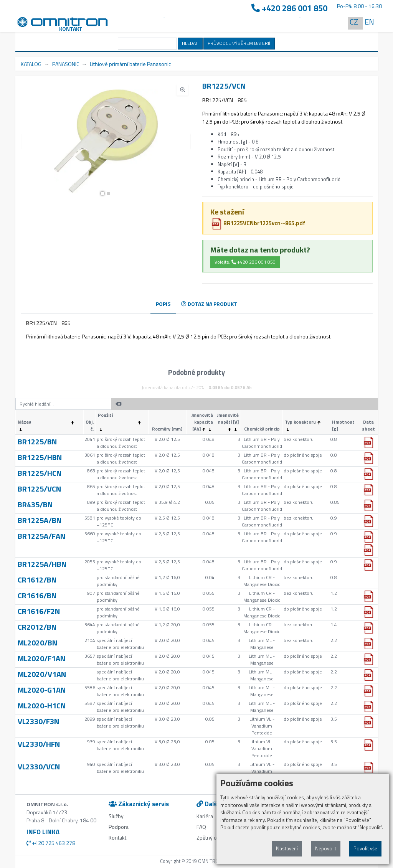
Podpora (119, 827)
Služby (116, 816)
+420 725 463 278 (51, 843)
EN (369, 22)
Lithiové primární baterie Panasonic (130, 64)
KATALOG (31, 64)
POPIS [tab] (163, 304)
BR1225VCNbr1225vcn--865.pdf (258, 223)
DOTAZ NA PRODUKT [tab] (209, 304)
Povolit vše (365, 848)
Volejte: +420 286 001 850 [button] (245, 262)
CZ (354, 22)
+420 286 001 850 (289, 8)
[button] (102, 193)
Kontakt (71, 29)
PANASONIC (66, 64)
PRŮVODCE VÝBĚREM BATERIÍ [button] (239, 43)
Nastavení (287, 848)
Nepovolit (326, 848)
